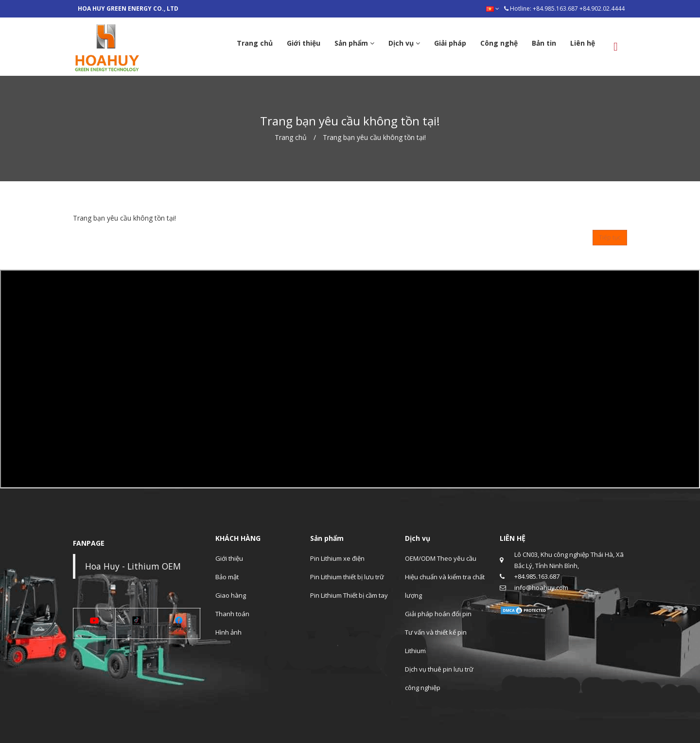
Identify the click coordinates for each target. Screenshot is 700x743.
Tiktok (137, 628)
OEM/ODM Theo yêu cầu (441, 558)
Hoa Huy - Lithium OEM (133, 566)
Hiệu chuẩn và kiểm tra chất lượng (445, 586)
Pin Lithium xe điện (337, 558)
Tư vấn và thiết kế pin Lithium (436, 641)
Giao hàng (231, 595)
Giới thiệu (229, 558)
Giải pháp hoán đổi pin (438, 614)
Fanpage (179, 628)
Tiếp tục (610, 237)
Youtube (94, 628)
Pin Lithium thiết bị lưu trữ (347, 577)
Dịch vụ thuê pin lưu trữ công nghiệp (439, 678)
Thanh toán (232, 614)
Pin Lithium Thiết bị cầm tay (349, 595)
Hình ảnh (228, 632)
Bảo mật (227, 577)
